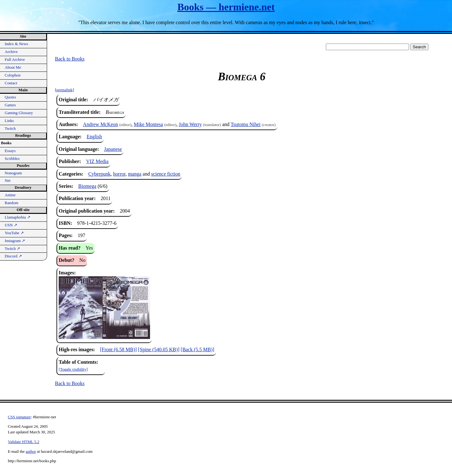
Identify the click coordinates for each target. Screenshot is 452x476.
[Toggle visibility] (73, 369)
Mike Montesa (148, 124)
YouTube (14, 233)
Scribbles (12, 159)
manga (135, 174)
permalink (64, 90)
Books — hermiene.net (226, 7)
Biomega (87, 186)
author (31, 452)
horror (119, 174)
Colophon (13, 75)
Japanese (113, 149)
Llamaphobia (18, 217)
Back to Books (70, 59)
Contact (11, 83)
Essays (10, 151)
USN (11, 225)
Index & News (16, 44)
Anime (10, 195)
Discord (13, 256)
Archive (11, 52)
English (94, 137)
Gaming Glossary (19, 113)
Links (9, 121)
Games (10, 105)
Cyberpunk (99, 174)
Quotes (10, 97)
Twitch (10, 129)
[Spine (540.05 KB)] (159, 349)
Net (8, 181)
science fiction (166, 174)
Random (11, 203)
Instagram (15, 241)
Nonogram (13, 173)
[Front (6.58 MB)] (118, 349)
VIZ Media (97, 161)
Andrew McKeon (100, 124)
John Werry (191, 124)
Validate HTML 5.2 (24, 442)
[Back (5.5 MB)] (198, 349)
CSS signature (19, 417)
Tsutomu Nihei (246, 124)
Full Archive (15, 60)
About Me (13, 67)
